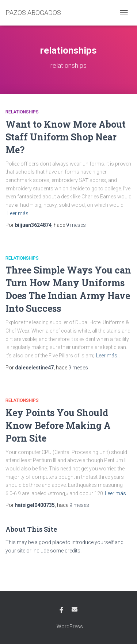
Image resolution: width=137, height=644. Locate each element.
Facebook (61, 610)
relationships (22, 112)
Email (75, 609)
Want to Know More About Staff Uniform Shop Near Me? (66, 137)
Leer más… (20, 213)
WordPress (70, 626)
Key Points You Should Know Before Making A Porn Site (58, 425)
